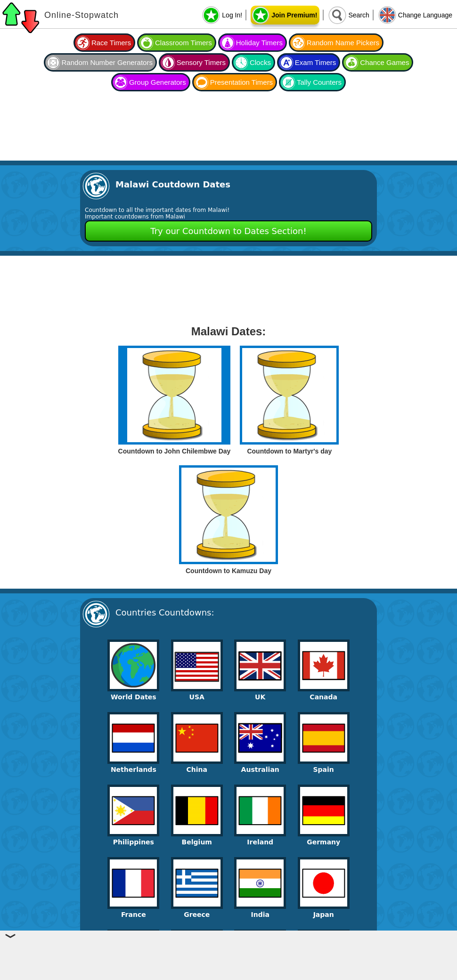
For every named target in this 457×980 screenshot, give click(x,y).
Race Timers (111, 43)
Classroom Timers (184, 43)
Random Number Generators (107, 62)
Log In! (232, 15)
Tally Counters (319, 82)
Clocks (260, 62)
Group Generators (158, 82)
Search (359, 15)
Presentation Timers (241, 82)
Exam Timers (316, 62)
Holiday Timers (259, 43)
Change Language (425, 15)
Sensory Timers (201, 62)
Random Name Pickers (343, 43)
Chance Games (384, 62)
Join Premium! (294, 15)
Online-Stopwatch (82, 15)
